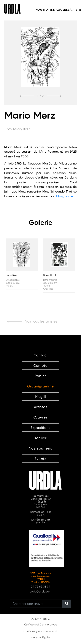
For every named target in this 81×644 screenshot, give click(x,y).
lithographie (65, 196)
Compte (40, 365)
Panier (40, 376)
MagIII (41, 396)
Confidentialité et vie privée (41, 624)
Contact (41, 355)
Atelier (51, 10)
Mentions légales (41, 637)
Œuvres (63, 10)
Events (40, 459)
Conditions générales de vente (40, 631)
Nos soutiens (40, 448)
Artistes (41, 407)
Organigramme (40, 386)
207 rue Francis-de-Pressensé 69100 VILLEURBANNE (41, 577)
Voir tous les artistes (32, 321)
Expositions (41, 428)
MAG (40, 10)
